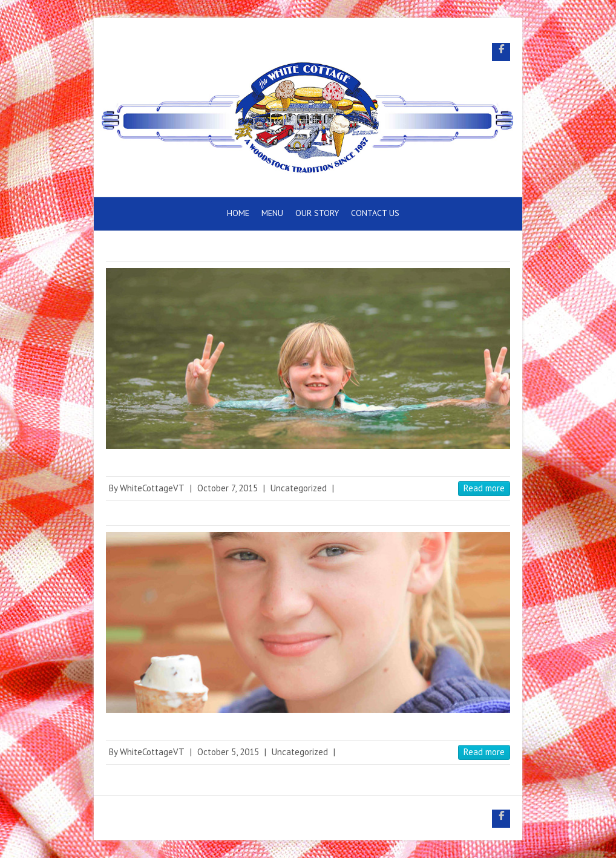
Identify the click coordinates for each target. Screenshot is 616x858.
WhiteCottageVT (152, 488)
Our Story (317, 213)
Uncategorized (299, 488)
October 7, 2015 (228, 488)
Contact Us (375, 213)
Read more (484, 488)
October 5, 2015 (228, 752)
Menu (272, 213)
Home (238, 213)
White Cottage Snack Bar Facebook (501, 52)
